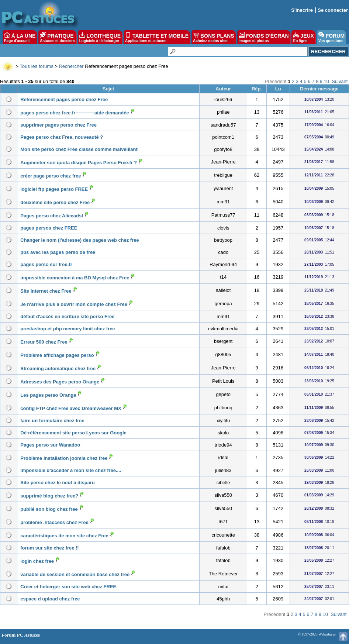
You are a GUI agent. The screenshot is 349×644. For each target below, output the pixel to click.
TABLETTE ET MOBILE (157, 37)
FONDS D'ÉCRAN (264, 37)
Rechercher (71, 66)
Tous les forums (37, 66)
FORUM (331, 37)
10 (326, 81)
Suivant (340, 81)
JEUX (303, 37)
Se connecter (333, 10)
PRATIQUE (57, 37)
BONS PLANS (214, 37)
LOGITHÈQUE (100, 37)
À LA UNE (20, 37)
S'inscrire (302, 10)
